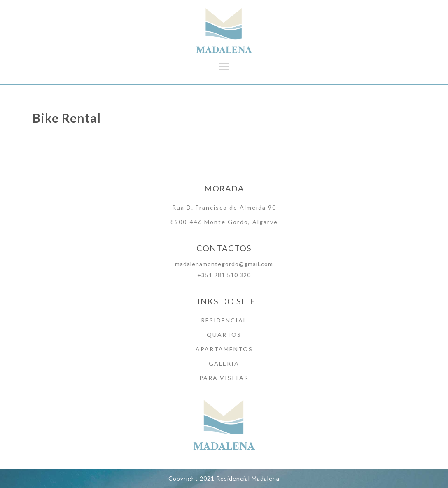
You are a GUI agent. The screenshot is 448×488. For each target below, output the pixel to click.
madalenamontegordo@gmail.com (224, 264)
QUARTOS (224, 335)
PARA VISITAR (224, 378)
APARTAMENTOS (224, 349)
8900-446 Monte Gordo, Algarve (224, 222)
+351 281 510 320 (224, 275)
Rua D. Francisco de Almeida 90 (224, 207)
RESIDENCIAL (224, 320)
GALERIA (224, 363)
